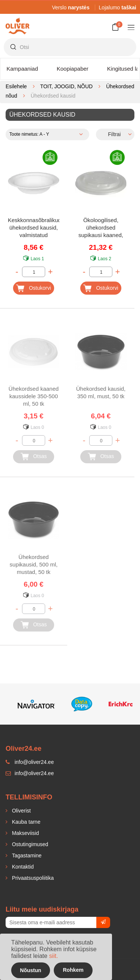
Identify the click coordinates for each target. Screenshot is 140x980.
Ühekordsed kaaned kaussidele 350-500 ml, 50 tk (34, 396)
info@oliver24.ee (30, 773)
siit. (53, 956)
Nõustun (31, 970)
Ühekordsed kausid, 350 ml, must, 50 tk (101, 392)
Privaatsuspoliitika (32, 878)
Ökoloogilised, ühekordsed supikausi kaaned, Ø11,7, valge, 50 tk (101, 228)
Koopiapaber (73, 69)
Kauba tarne (25, 822)
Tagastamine (26, 855)
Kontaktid (22, 867)
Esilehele (16, 86)
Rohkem (73, 970)
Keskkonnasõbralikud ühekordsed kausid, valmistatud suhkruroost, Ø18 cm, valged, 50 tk (34, 228)
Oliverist (21, 811)
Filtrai (114, 134)
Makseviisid (25, 833)
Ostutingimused (29, 844)
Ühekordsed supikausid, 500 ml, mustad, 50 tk (34, 564)
